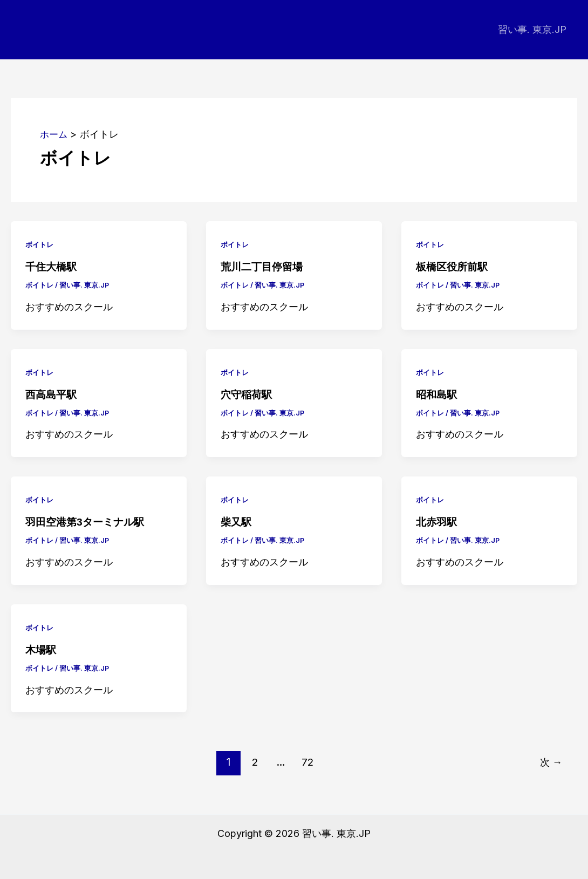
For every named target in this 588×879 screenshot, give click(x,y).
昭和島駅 (437, 394)
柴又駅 (237, 521)
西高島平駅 (52, 394)
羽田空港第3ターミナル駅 (88, 521)
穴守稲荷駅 (248, 394)
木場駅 (42, 649)
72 (307, 761)
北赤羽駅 (437, 521)
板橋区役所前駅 (454, 267)
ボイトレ (40, 244)
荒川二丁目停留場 (264, 267)
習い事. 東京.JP (533, 29)
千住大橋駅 (52, 267)
